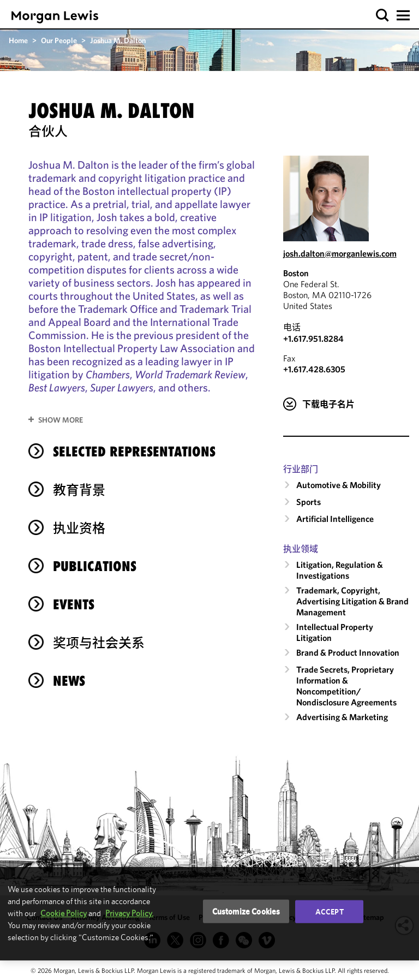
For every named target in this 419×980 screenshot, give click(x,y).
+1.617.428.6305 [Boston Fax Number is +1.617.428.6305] (314, 369)
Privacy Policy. (129, 913)
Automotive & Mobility (339, 485)
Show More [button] (61, 420)
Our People (59, 40)
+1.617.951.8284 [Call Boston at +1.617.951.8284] (313, 338)
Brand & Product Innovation (348, 652)
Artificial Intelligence (335, 519)
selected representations (134, 452)
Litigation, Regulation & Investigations (340, 570)
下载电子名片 (328, 404)
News (69, 681)
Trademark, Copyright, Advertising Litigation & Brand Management (352, 601)
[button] (383, 16)
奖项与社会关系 (99, 643)
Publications (95, 566)
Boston (296, 273)
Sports (309, 502)
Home (18, 40)
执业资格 (79, 528)
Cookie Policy (64, 913)
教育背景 (79, 490)
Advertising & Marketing (342, 717)
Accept (330, 911)
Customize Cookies (246, 911)
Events (74, 604)
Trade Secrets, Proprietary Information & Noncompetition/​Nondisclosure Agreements (346, 686)
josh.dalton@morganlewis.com (340, 253)
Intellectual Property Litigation (335, 632)
